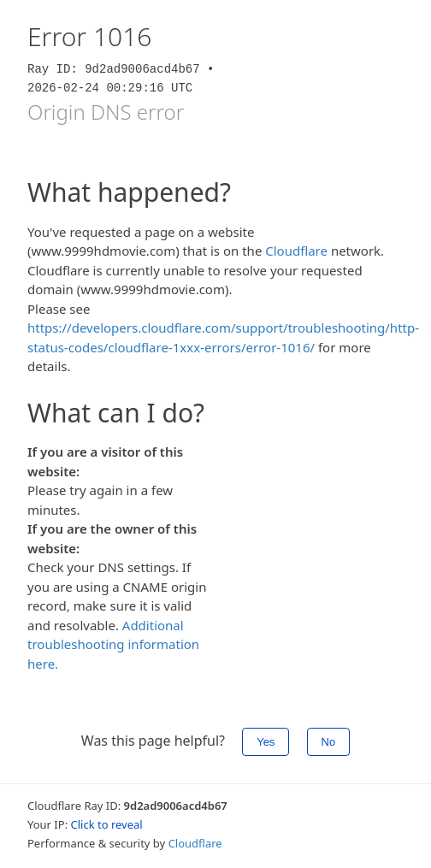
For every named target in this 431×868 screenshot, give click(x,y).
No (329, 742)
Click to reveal (107, 824)
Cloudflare (296, 251)
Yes (266, 742)
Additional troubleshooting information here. (113, 644)
